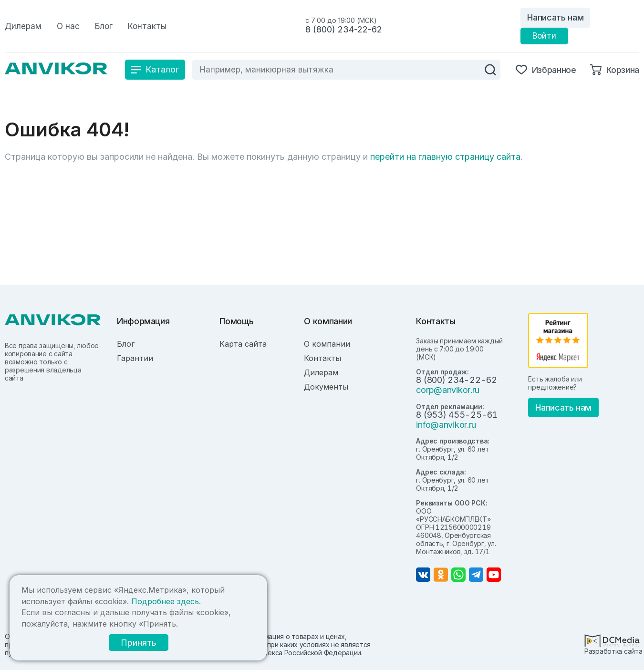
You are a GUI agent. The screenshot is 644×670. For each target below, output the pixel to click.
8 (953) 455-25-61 (457, 415)
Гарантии (135, 358)
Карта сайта (243, 344)
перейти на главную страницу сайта (445, 157)
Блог (126, 344)
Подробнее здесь (165, 601)
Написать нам (555, 17)
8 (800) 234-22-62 (344, 29)
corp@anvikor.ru (448, 390)
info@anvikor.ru (446, 425)
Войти (544, 36)
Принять (139, 643)
